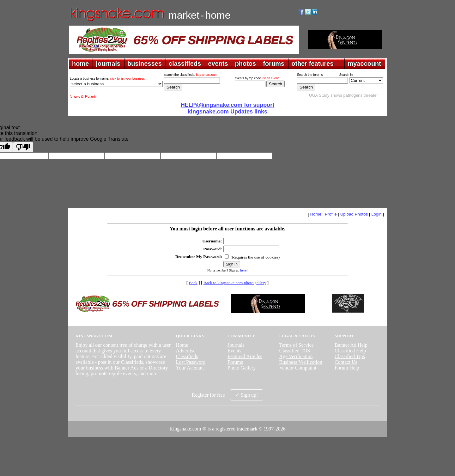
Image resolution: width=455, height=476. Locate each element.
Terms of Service (297, 345)
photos (246, 64)
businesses (145, 64)
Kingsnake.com (185, 429)
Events (234, 351)
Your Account (190, 368)
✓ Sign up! (247, 395)
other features (312, 64)
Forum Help (347, 368)
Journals (236, 345)
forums (274, 64)
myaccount (364, 64)
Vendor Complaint (298, 368)
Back (193, 283)
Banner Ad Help (351, 345)
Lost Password (191, 362)
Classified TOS (295, 351)
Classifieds (187, 356)
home (80, 64)
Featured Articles (245, 356)
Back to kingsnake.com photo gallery (235, 283)
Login (376, 214)
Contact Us (346, 362)
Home (316, 214)
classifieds (185, 64)
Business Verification (301, 362)
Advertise (185, 351)
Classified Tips (350, 356)
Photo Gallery (242, 368)
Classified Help (350, 351)
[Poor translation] (23, 147)
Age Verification (296, 356)
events (218, 64)
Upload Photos (354, 214)
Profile (331, 214)
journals (108, 64)
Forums (235, 362)
